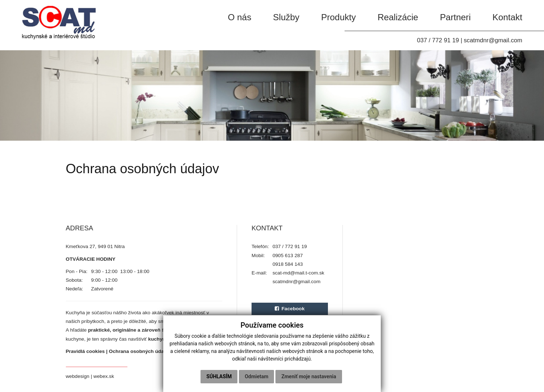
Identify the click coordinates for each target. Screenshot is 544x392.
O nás (239, 17)
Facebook (290, 309)
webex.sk (104, 376)
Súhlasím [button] (219, 376)
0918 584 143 (288, 264)
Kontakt (507, 17)
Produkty (338, 17)
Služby (286, 17)
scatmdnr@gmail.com (493, 40)
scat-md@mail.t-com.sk (298, 273)
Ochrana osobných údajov (140, 351)
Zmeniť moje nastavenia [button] (309, 376)
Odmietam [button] (256, 376)
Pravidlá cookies (85, 351)
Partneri (455, 17)
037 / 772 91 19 (438, 40)
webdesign (78, 376)
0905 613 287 (288, 255)
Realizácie (398, 17)
